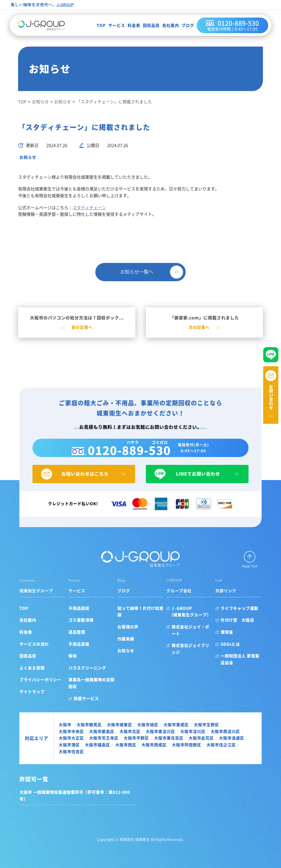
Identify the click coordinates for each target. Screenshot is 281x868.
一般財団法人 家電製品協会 (253, 667)
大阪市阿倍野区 (88, 752)
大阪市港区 (179, 746)
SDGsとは (239, 651)
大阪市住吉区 (155, 752)
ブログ (182, 26)
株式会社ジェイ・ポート (198, 634)
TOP (95, 26)
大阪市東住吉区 (88, 746)
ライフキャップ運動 (249, 616)
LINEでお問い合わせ (205, 481)
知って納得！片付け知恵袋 (139, 616)
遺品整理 (68, 639)
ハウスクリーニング (78, 675)
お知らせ (28, 157)
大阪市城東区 (104, 732)
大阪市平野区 (56, 746)
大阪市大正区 (212, 739)
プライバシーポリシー (25, 687)
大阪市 (49, 732)
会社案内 (164, 26)
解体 (63, 663)
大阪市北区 (84, 739)
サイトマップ (16, 699)
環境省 (236, 639)
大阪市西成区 (56, 752)
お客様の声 (125, 628)
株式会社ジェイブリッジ (198, 646)
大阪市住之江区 (123, 752)
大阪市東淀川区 (114, 739)
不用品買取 (70, 651)
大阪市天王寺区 (244, 739)
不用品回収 (70, 616)
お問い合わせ (271, 397)
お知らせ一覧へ (137, 272)
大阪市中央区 (221, 732)
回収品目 (145, 26)
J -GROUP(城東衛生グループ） (194, 619)
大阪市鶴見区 (74, 732)
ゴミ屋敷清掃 (72, 628)
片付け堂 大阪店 (246, 628)
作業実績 (123, 639)
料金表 (128, 26)
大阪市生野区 (191, 732)
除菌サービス (77, 706)
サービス (111, 26)
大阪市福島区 (208, 746)
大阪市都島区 (56, 739)
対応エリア (21, 742)
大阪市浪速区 (151, 746)
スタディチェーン (89, 208)
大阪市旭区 (132, 732)
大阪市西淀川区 (179, 739)
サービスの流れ (19, 651)
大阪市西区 (236, 746)
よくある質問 (16, 675)
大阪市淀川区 (147, 739)
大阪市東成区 (161, 732)
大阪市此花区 (121, 746)
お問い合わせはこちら (76, 481)
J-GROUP (66, 4)
